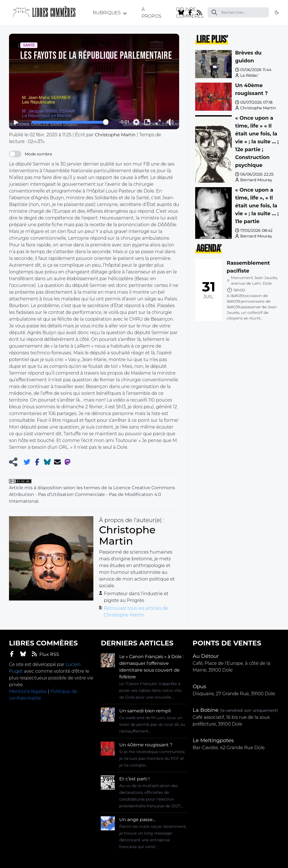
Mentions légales (28, 691)
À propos (151, 13)
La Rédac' (249, 75)
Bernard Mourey (256, 180)
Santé (29, 45)
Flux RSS (45, 654)
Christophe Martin (258, 108)
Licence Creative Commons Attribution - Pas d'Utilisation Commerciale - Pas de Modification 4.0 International (92, 494)
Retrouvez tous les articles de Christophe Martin (136, 612)
